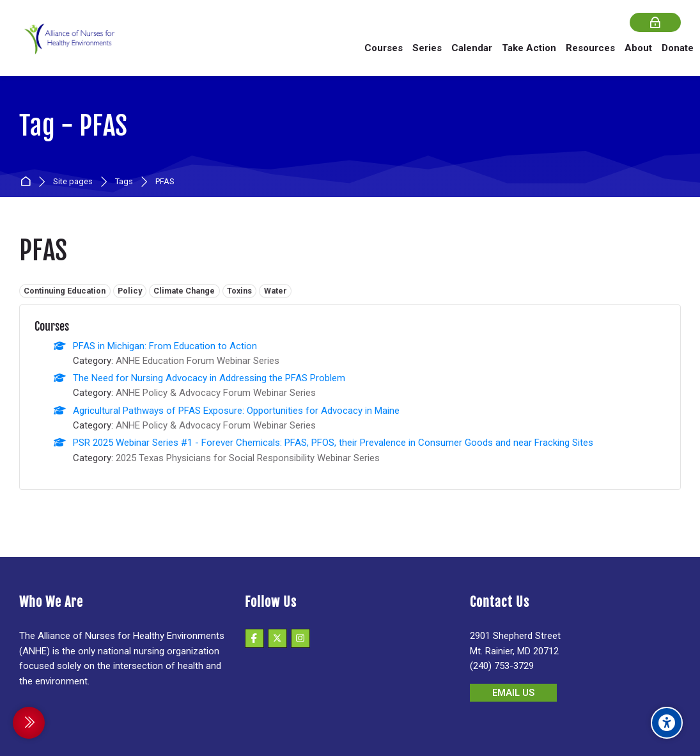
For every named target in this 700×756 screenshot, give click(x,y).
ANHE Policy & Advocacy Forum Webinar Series (216, 393)
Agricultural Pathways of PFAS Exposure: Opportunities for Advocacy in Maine (236, 411)
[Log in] (655, 23)
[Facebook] (254, 638)
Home (28, 182)
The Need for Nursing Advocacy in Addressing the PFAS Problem (209, 378)
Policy (130, 291)
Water (276, 291)
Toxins (239, 291)
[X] (277, 638)
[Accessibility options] (667, 723)
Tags (124, 182)
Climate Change (184, 291)
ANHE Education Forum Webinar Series (198, 361)
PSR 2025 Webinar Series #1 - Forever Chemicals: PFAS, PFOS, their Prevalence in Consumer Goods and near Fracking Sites (333, 443)
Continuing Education (65, 291)
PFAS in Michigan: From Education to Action (165, 346)
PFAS (165, 182)
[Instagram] (300, 638)
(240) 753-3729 (502, 666)
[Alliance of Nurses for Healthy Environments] (68, 48)
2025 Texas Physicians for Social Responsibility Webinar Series (248, 458)
